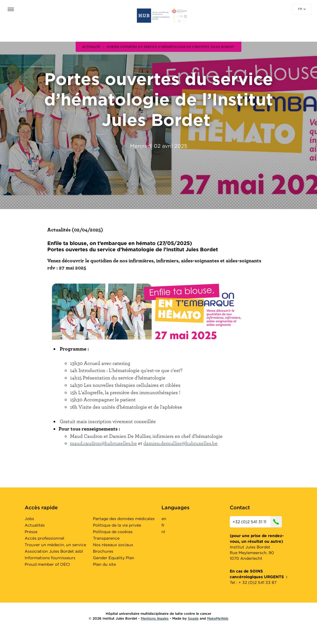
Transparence (106, 538)
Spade (193, 618)
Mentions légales (155, 618)
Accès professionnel (44, 538)
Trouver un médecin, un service (55, 545)
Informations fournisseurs (50, 558)
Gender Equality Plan (114, 558)
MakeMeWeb (218, 618)
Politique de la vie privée (117, 525)
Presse (31, 532)
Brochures (103, 551)
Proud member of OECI (47, 564)
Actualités (35, 525)
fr (302, 9)
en (164, 519)
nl (163, 532)
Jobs (29, 519)
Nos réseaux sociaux (113, 545)
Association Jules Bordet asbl (54, 551)
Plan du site (104, 564)
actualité (91, 47)
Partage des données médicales (124, 519)
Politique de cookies (113, 532)
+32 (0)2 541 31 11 (257, 522)
